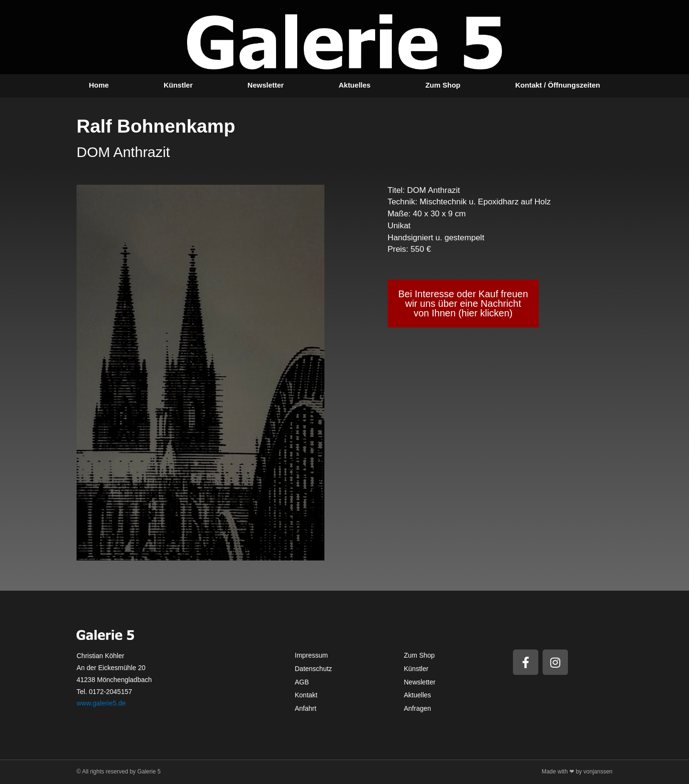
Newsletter (266, 85)
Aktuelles (355, 85)
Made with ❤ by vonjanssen (577, 772)
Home (99, 85)
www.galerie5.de (101, 703)
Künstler (178, 85)
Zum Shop (443, 85)
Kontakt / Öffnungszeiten (558, 85)
